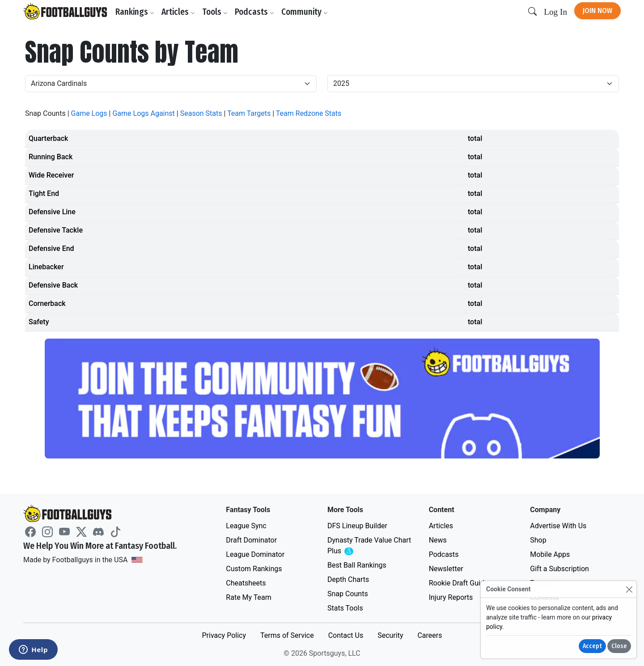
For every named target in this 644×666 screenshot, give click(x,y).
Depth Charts (348, 579)
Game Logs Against (143, 113)
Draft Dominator (251, 540)
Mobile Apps (550, 554)
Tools (215, 12)
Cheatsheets (246, 583)
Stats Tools (345, 608)
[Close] (629, 589)
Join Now (597, 11)
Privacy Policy (224, 635)
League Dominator (255, 554)
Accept (592, 646)
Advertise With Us (558, 526)
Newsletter (446, 569)
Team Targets (249, 113)
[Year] (473, 84)
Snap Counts (348, 594)
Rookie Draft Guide (459, 583)
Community (305, 12)
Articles (178, 12)
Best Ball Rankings (357, 565)
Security (390, 635)
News (438, 540)
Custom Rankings (254, 569)
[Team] (171, 84)
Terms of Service (287, 635)
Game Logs (89, 113)
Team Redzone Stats (309, 113)
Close (619, 646)
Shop (538, 540)
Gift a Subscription (559, 569)
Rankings (135, 12)
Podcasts (254, 12)
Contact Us (346, 635)
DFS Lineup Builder (357, 526)
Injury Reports (451, 597)
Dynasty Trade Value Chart (369, 546)
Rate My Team (248, 597)
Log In (555, 12)
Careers (430, 635)
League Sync (246, 526)
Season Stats (201, 113)
